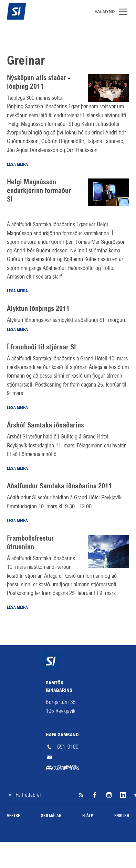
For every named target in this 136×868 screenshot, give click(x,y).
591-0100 (68, 747)
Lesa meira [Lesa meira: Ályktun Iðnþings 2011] (17, 330)
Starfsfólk (67, 767)
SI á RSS (81, 795)
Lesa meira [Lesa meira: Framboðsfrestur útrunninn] (17, 608)
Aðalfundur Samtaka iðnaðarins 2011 (59, 487)
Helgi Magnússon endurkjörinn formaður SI (39, 191)
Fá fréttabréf (28, 795)
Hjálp (88, 816)
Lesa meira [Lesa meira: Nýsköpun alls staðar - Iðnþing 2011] (17, 165)
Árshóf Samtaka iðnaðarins (45, 426)
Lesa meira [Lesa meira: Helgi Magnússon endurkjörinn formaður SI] (17, 291)
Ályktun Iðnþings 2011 (38, 309)
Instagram (108, 795)
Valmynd (126, 12)
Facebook (95, 795)
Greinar (26, 61)
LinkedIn (122, 795)
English (122, 816)
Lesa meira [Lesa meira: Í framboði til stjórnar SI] (17, 408)
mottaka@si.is (68, 757)
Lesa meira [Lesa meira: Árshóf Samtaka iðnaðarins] (17, 469)
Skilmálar (51, 816)
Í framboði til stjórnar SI (41, 348)
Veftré (13, 816)
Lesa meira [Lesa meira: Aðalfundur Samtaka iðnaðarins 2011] (17, 521)
